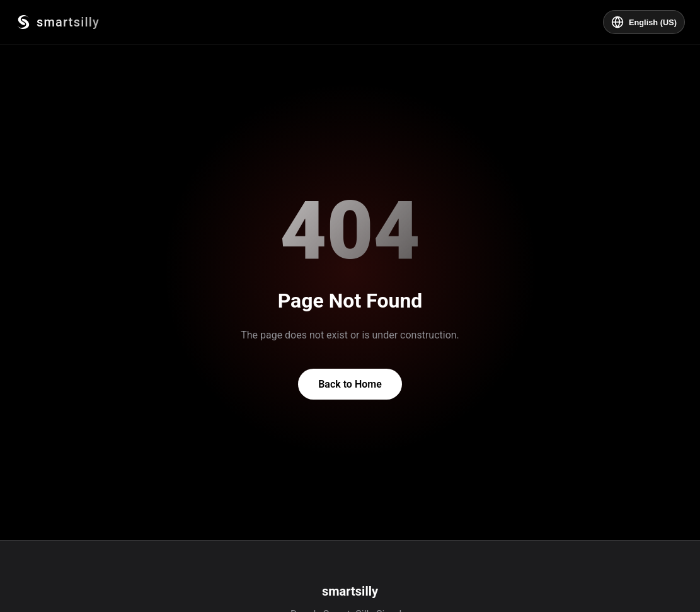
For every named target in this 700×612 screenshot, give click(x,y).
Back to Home (350, 384)
